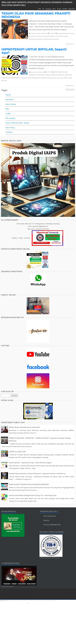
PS (43, 9)
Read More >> (70, 44)
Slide (54, 9)
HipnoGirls (72, 9)
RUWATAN (46, 520)
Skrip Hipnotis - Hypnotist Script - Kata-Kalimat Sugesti (30, 463)
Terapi (59, 9)
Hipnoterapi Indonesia (37, 72)
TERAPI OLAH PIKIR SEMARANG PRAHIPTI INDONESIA (36, 15)
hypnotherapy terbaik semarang (38, 36)
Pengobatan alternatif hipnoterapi (58, 36)
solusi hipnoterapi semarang (50, 39)
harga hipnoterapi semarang (66, 33)
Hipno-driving (10, 127)
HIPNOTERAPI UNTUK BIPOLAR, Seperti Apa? (34, 51)
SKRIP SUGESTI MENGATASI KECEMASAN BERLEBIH (29, 484)
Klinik (7, 109)
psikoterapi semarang (35, 39)
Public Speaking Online (50, 516)
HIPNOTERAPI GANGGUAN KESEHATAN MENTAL (50, 75)
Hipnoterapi (9, 99)
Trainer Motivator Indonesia (39, 33)
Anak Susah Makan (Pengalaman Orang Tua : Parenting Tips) (33, 495)
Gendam (65, 9)
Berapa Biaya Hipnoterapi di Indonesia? (25, 427)
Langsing (48, 9)
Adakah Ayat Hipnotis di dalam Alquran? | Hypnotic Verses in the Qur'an (37, 473)
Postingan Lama (70, 90)
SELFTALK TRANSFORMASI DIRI (52, 525)
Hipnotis (8, 95)
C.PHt (39, 9)
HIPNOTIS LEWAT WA (17, 452)
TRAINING (9, 132)
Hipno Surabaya (11, 104)
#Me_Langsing (10, 118)
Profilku (8, 113)
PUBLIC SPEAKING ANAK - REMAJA (17, 123)
